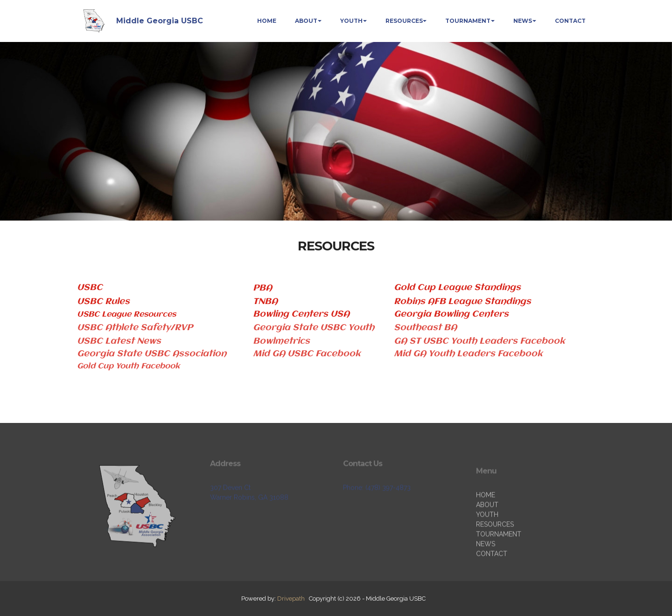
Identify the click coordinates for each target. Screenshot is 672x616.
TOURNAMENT (468, 21)
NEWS (523, 21)
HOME (267, 21)
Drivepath (291, 599)
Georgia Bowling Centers (452, 314)
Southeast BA (425, 328)
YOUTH (351, 21)
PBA (262, 288)
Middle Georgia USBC (160, 21)
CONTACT (570, 21)
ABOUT (306, 21)
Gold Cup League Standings (457, 288)
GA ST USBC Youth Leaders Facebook (479, 341)
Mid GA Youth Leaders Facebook (468, 354)
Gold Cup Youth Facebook (128, 366)
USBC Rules (103, 302)
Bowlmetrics (281, 341)
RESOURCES (404, 21)
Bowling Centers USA (301, 314)
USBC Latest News (119, 341)
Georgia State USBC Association (153, 354)
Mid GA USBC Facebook (307, 354)
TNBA (265, 302)
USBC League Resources (126, 315)
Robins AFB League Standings (462, 302)
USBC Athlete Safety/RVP (135, 328)
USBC (90, 288)
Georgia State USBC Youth (314, 328)
